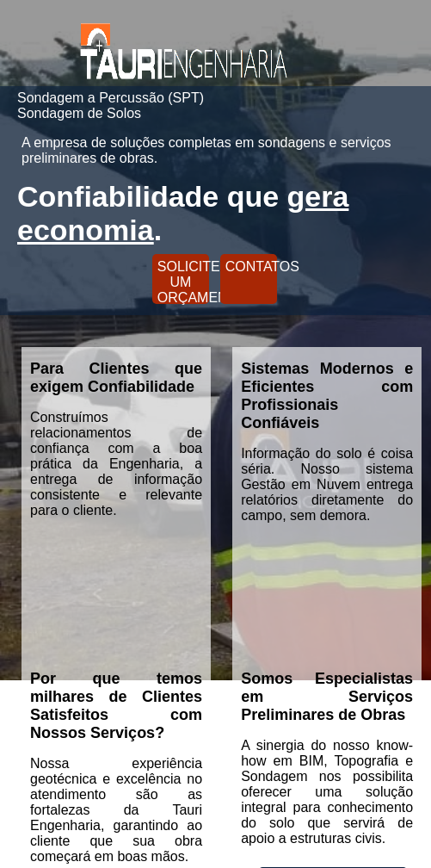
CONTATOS (251, 267)
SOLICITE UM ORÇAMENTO (183, 282)
